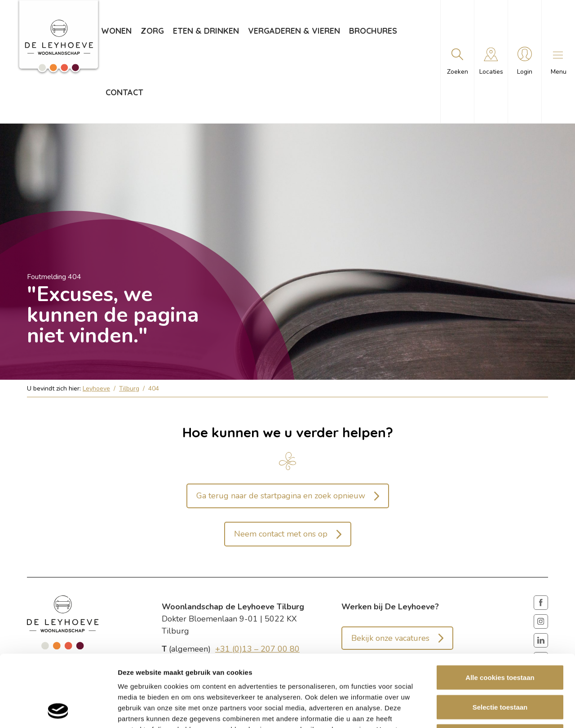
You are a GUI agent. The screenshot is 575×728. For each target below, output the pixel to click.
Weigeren (500, 669)
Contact (124, 92)
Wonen (116, 31)
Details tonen (485, 710)
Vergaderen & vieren (294, 31)
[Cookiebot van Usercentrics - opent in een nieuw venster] (58, 710)
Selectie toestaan (500, 640)
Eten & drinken (206, 31)
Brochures (373, 31)
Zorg (152, 31)
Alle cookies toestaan (500, 610)
